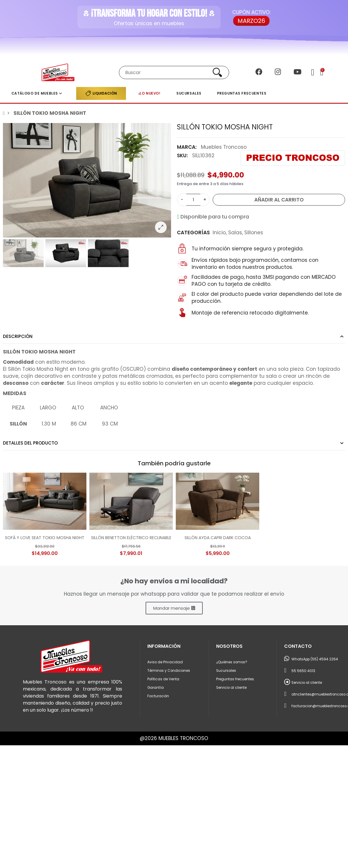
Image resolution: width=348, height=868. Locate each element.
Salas (235, 233)
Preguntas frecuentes (242, 93)
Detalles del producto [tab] (30, 443)
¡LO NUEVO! (150, 93)
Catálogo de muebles (35, 93)
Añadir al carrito (279, 200)
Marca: (187, 147)
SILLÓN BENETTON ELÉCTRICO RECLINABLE (131, 538)
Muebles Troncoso (224, 147)
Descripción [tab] (18, 336)
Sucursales (189, 93)
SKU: (182, 156)
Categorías (193, 233)
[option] (87, 180)
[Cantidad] (193, 200)
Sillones (254, 233)
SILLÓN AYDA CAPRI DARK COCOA (218, 538)
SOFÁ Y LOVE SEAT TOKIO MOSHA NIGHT (45, 538)
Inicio (219, 233)
